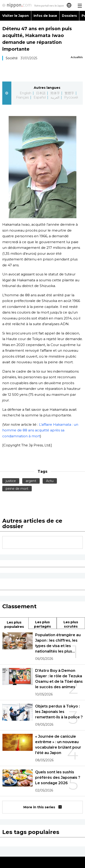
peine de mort (17, 489)
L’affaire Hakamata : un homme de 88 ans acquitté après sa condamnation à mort (40, 430)
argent (31, 481)
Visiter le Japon (16, 16)
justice (11, 481)
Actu (50, 481)
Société (12, 58)
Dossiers (69, 16)
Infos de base (45, 16)
